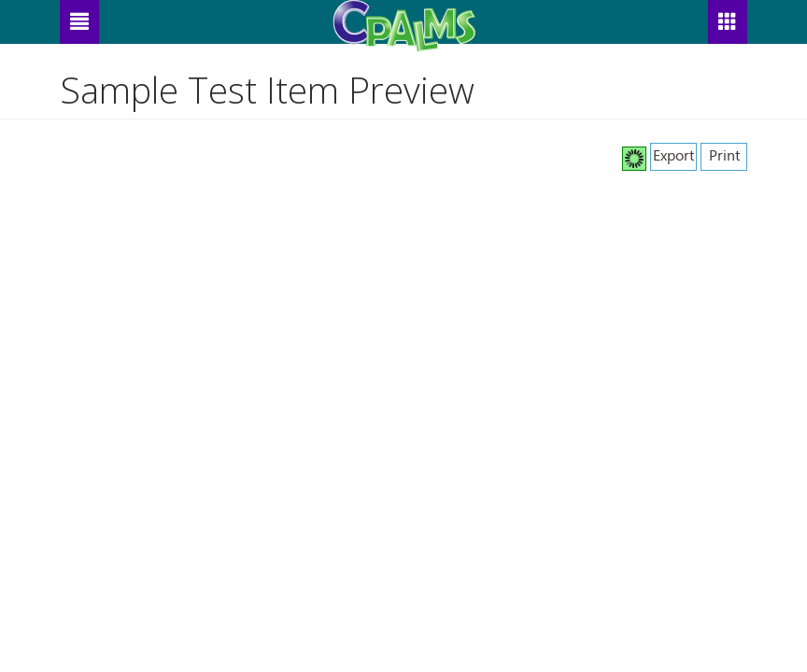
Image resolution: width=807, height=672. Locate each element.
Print (724, 154)
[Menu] (79, 22)
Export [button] (673, 154)
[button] (728, 22)
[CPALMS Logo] (404, 21)
